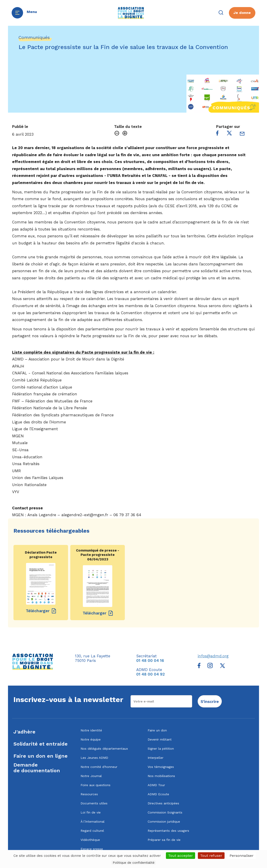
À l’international (93, 821)
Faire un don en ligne (41, 756)
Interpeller (156, 758)
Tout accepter (181, 856)
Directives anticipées (163, 803)
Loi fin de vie (91, 812)
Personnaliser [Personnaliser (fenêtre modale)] (242, 856)
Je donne (242, 13)
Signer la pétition (161, 749)
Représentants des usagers (168, 831)
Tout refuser (211, 856)
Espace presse (92, 849)
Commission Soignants (165, 812)
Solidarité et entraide (41, 744)
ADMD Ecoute (158, 794)
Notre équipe (91, 739)
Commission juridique (164, 821)
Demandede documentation (37, 768)
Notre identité (91, 730)
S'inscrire (210, 701)
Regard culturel (92, 831)
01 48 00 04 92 (151, 674)
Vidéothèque (90, 840)
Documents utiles (94, 803)
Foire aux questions (96, 785)
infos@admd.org (213, 656)
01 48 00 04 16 (150, 661)
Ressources (89, 794)
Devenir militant (160, 739)
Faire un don (157, 730)
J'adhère (24, 732)
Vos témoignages (161, 767)
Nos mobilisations (161, 776)
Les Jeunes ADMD (94, 758)
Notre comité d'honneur (99, 767)
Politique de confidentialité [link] (134, 863)
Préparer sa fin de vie (164, 840)
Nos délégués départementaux (104, 749)
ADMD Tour (156, 785)
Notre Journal (91, 776)
